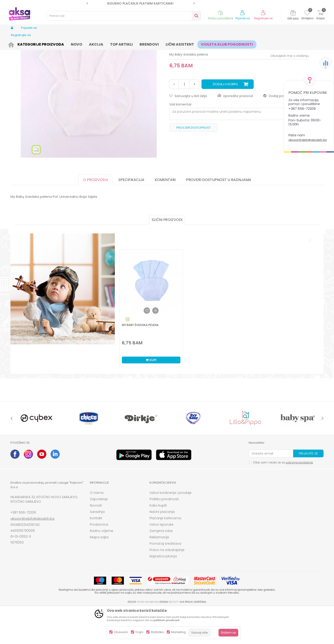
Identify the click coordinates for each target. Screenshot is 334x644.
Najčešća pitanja (163, 591)
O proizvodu (96, 215)
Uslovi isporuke (162, 560)
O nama (97, 528)
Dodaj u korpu (225, 119)
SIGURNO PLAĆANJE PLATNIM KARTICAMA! (140, 3)
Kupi (151, 395)
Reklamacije (159, 572)
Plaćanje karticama (165, 553)
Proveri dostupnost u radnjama (219, 215)
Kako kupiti (158, 541)
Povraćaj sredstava (165, 579)
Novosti (96, 541)
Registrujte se (263, 18)
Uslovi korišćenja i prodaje (171, 528)
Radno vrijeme (102, 566)
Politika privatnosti (164, 534)
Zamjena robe (161, 566)
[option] (141, 3)
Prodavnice (99, 560)
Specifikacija (131, 215)
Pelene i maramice (83, 44)
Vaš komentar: (181, 140)
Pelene (104, 44)
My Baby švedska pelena (140, 360)
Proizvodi (32, 44)
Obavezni (121, 632)
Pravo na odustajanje (167, 585)
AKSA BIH (16, 44)
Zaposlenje (99, 534)
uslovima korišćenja (299, 498)
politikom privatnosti (167, 620)
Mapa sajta (99, 572)
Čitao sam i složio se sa (283, 498)
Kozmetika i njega (54, 44)
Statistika (157, 632)
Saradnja (97, 547)
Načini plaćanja (162, 547)
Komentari (165, 215)
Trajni (139, 632)
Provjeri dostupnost (193, 163)
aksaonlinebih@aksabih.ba (308, 140)
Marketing (178, 632)
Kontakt (96, 553)
